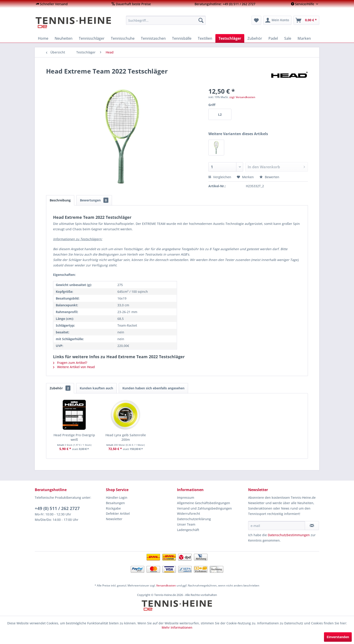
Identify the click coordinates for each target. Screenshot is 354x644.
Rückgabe (113, 508)
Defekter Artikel (118, 514)
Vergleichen (220, 177)
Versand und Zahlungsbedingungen (204, 508)
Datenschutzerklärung (194, 519)
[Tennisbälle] (182, 38)
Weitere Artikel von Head (74, 367)
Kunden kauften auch (96, 388)
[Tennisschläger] (92, 38)
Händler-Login (117, 497)
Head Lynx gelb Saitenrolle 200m (126, 437)
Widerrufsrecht (189, 514)
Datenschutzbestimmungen (289, 535)
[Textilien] (205, 38)
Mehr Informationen (177, 627)
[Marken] (304, 38)
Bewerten (269, 177)
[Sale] (288, 38)
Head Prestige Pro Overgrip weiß (74, 437)
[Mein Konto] (277, 20)
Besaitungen (115, 503)
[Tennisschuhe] (123, 38)
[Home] (43, 38)
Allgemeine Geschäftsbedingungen (204, 503)
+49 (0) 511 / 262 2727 (57, 508)
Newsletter (114, 519)
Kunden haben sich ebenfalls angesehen (153, 388)
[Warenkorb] (306, 20)
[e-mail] (277, 526)
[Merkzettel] (256, 20)
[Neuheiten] (64, 38)
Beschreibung (60, 200)
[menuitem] (52, 4)
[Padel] (273, 38)
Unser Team (186, 524)
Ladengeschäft (188, 530)
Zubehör (60, 388)
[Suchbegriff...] (166, 20)
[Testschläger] (230, 38)
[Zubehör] (255, 38)
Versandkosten (166, 585)
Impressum (186, 497)
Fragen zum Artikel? (70, 363)
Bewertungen (94, 200)
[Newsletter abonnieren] (312, 526)
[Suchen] (201, 20)
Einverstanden (338, 637)
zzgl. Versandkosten (242, 97)
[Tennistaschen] (153, 38)
